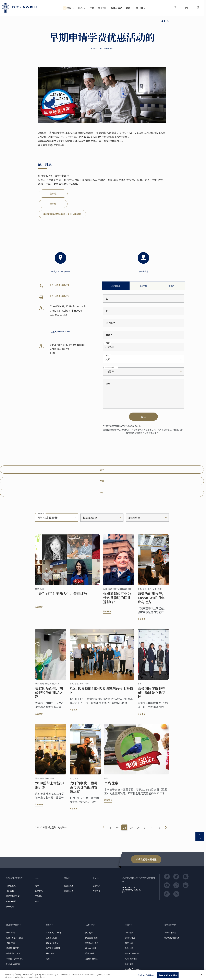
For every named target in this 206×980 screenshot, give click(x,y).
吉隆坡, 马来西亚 (132, 953)
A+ (163, 21)
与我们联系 (11, 886)
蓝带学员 (96, 886)
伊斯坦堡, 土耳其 (13, 953)
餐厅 (37, 886)
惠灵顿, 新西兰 (91, 959)
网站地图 (10, 907)
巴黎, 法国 (11, 933)
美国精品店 (69, 886)
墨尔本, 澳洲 (90, 948)
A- (168, 21)
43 (159, 827)
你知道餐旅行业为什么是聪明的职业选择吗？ (117, 600)
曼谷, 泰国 (129, 964)
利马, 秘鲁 (50, 953)
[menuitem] (175, 8)
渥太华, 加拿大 (52, 943)
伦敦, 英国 (11, 943)
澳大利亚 (89, 933)
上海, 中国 (129, 933)
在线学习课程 (170, 933)
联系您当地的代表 (172, 938)
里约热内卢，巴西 (53, 933)
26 (138, 827)
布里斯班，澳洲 (92, 943)
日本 (102, 470)
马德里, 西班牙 (13, 948)
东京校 (53, 194)
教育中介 (96, 891)
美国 (48, 959)
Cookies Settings (146, 975)
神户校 (53, 204)
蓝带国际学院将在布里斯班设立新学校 (152, 695)
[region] (103, 975)
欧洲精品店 (69, 891)
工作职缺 (39, 896)
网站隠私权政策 (13, 896)
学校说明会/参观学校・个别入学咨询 (62, 214)
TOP (200, 836)
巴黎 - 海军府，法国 (15, 938)
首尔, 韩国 (129, 948)
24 (124, 827)
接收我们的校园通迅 (146, 859)
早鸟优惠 (111, 786)
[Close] (201, 975)
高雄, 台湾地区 (131, 959)
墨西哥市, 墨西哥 (53, 948)
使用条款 (10, 891)
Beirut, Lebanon (13, 964)
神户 (102, 493)
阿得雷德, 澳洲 (91, 938)
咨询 (37, 901)
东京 (102, 481)
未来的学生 (116, 286)
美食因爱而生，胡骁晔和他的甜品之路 (49, 695)
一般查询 (171, 286)
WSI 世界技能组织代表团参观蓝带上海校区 (101, 693)
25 (131, 827)
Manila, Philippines (133, 969)
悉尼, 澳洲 (90, 953)
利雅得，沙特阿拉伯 (15, 959)
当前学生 (143, 286)
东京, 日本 (129, 943)
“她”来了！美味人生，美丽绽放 (61, 596)
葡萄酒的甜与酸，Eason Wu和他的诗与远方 (152, 600)
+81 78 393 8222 (59, 296)
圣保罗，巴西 (51, 938)
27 (145, 827)
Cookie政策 (11, 901)
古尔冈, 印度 (130, 938)
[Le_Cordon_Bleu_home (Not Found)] (21, 8)
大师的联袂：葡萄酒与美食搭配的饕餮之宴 (84, 790)
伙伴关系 (39, 891)
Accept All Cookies (168, 975)
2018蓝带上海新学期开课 (49, 788)
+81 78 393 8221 (59, 285)
